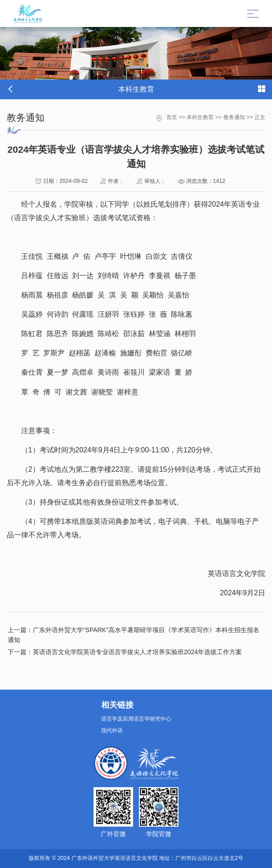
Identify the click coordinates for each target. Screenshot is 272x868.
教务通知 (234, 117)
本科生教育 (200, 117)
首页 (172, 117)
